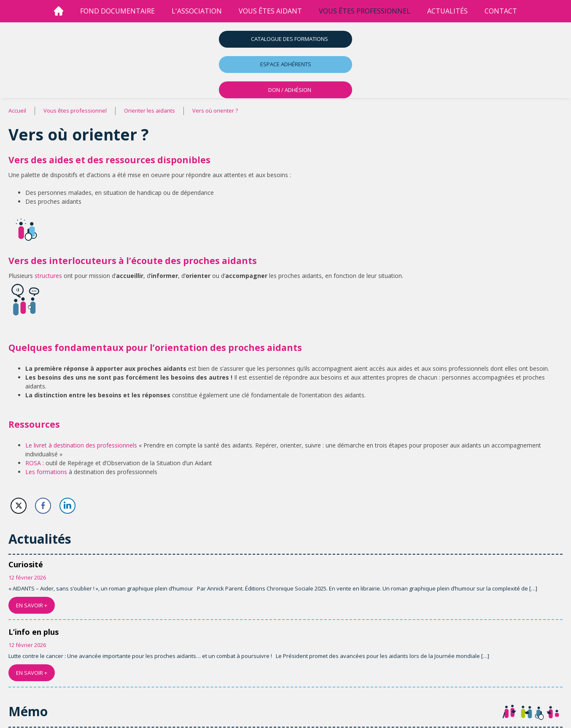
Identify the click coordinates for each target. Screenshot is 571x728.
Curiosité (26, 564)
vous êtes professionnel (365, 11)
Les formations (46, 472)
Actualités (447, 11)
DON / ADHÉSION (290, 90)
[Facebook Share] (43, 506)
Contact (501, 11)
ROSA (33, 463)
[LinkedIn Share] (67, 506)
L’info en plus (34, 632)
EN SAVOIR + (32, 605)
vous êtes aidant (270, 11)
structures (48, 276)
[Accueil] (59, 11)
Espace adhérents (286, 64)
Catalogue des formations (290, 39)
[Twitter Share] (19, 506)
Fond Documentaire (117, 11)
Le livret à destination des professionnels (81, 445)
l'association (197, 11)
